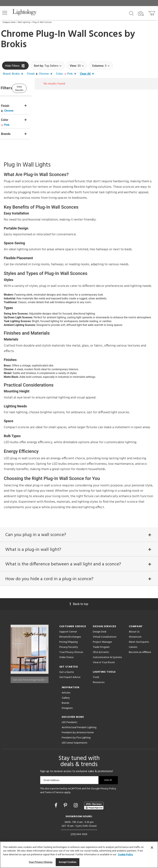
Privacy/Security (69, 646)
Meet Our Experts (139, 641)
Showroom (135, 636)
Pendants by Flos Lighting (76, 737)
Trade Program (101, 646)
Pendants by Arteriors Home (78, 731)
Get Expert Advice (70, 676)
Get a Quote (67, 671)
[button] (5, 13)
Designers (67, 707)
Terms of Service (54, 791)
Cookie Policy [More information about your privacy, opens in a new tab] (125, 854)
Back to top (79, 603)
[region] (79, 855)
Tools (96, 676)
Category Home (9, 22)
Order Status (66, 656)
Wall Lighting (24, 22)
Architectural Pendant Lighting (79, 726)
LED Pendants (69, 721)
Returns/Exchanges (70, 636)
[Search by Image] (141, 14)
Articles (66, 692)
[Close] (152, 848)
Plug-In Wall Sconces (42, 22)
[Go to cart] (152, 12)
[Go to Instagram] (76, 804)
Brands (65, 702)
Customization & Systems (107, 656)
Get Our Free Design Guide (30, 677)
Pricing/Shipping (68, 641)
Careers (133, 646)
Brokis (14, 45)
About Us (134, 631)
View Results (33, 88)
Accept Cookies (68, 862)
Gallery (66, 697)
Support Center (68, 631)
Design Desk (100, 631)
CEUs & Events (101, 651)
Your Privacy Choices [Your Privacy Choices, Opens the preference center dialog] (41, 862)
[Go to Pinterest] (66, 804)
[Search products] (131, 13)
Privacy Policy (108, 788)
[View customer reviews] (94, 805)
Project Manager (102, 641)
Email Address (51, 779)
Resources (99, 681)
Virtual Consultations (105, 636)
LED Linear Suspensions (74, 742)
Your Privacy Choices (71, 651)
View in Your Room (104, 661)
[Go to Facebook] (56, 804)
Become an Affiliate (140, 651)
